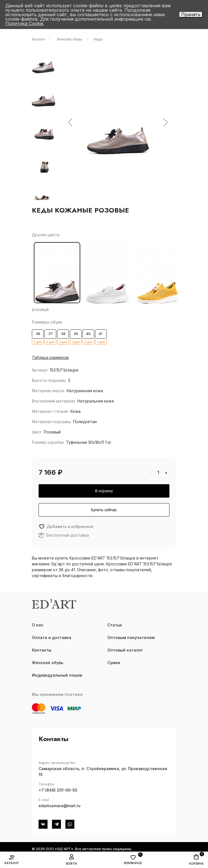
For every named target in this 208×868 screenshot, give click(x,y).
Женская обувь (48, 663)
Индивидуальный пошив (57, 675)
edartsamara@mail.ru (60, 806)
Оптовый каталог (125, 650)
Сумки (114, 663)
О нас (38, 625)
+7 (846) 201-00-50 (58, 790)
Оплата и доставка (52, 637)
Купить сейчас (104, 510)
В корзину (104, 491)
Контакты (42, 650)
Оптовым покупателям (131, 637)
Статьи (115, 625)
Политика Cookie (24, 23)
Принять (191, 15)
